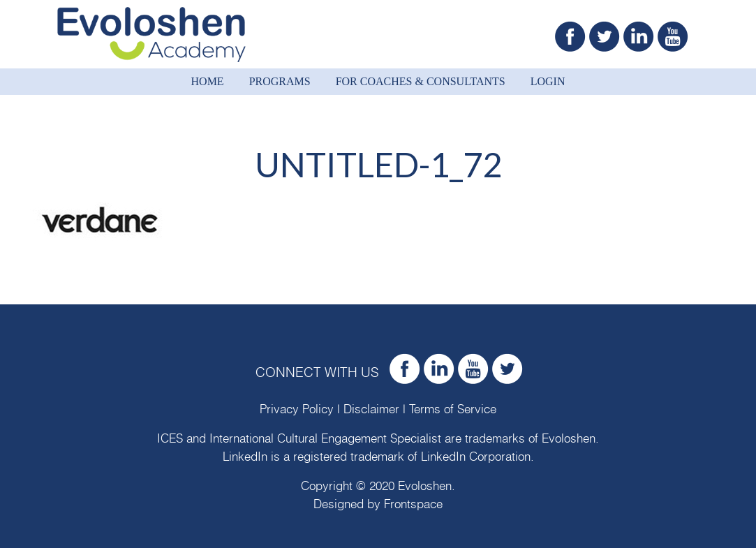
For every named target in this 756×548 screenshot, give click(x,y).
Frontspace (413, 504)
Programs (280, 81)
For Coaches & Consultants (421, 81)
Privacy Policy (297, 409)
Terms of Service (453, 409)
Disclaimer (371, 409)
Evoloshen (569, 439)
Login (548, 81)
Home (208, 81)
